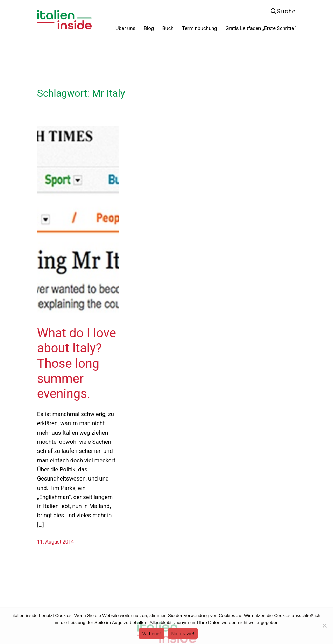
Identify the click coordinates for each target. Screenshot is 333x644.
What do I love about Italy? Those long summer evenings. (77, 363)
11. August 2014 (55, 542)
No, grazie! (183, 634)
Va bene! (152, 634)
